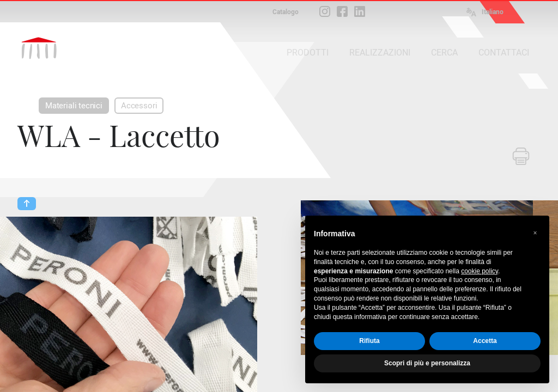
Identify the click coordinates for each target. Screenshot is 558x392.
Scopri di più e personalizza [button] (427, 363)
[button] (535, 233)
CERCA (444, 53)
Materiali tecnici (74, 106)
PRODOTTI (308, 53)
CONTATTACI (504, 53)
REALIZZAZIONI (380, 53)
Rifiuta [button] (369, 341)
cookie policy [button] (480, 271)
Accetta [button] (485, 341)
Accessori (139, 106)
